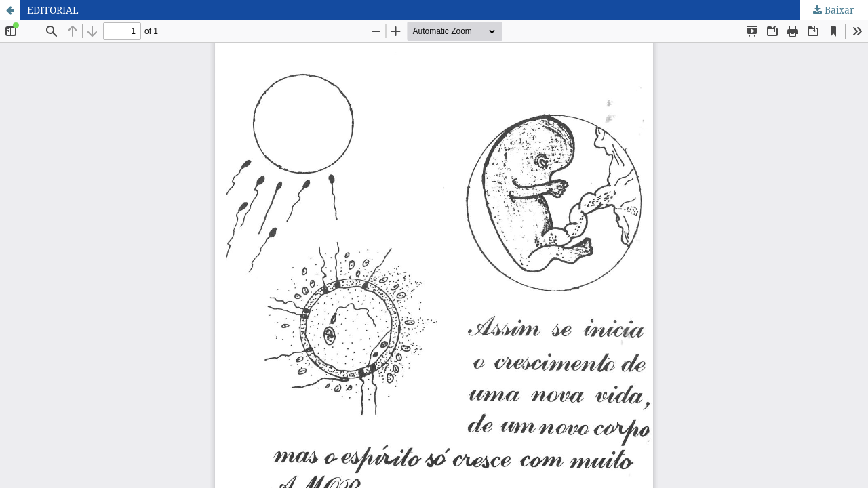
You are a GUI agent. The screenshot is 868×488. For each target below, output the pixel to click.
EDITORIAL (53, 10)
